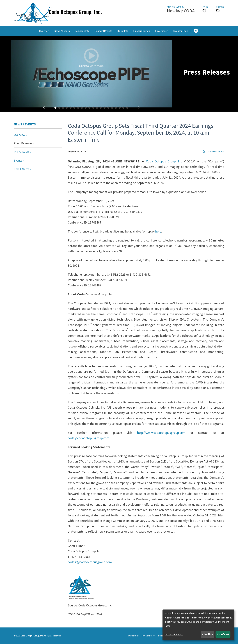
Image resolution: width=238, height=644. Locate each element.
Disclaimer (133, 636)
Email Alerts (21, 169)
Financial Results (103, 31)
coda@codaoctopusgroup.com (89, 438)
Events (18, 160)
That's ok (223, 634)
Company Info (82, 31)
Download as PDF (213, 152)
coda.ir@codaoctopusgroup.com (90, 562)
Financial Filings (142, 31)
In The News (21, 152)
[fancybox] (91, 74)
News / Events (62, 31)
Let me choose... (174, 634)
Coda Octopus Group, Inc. (164, 161)
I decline (208, 634)
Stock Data (123, 31)
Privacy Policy (148, 636)
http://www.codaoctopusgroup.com (161, 433)
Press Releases (23, 143)
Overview (44, 31)
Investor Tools (182, 31)
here (158, 231)
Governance (162, 31)
